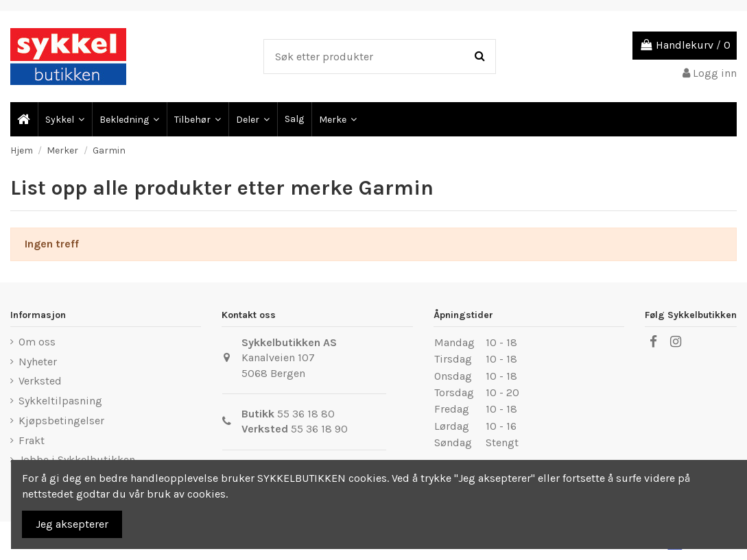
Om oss (37, 342)
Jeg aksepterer (72, 524)
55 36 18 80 (306, 414)
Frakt (32, 440)
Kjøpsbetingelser (61, 421)
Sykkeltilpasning (60, 401)
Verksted (40, 381)
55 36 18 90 (319, 429)
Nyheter (38, 362)
